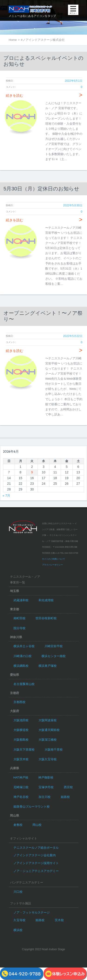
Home (13, 40)
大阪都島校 (21, 740)
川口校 (18, 892)
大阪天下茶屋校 (24, 750)
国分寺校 (19, 628)
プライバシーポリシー (52, 565)
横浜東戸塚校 (48, 666)
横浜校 (18, 930)
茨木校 (59, 920)
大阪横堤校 (21, 730)
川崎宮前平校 (54, 646)
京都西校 (19, 702)
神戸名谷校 (21, 797)
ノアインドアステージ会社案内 (35, 855)
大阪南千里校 (54, 750)
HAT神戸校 (21, 777)
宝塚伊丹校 (46, 787)
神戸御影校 (46, 777)
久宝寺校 (19, 920)
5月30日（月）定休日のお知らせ (41, 189)
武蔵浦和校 (21, 600)
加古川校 (45, 797)
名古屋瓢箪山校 (24, 684)
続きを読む (44, 95)
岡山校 (37, 825)
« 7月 (6, 496)
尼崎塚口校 (21, 787)
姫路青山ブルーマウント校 (32, 807)
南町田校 (19, 618)
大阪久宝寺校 (48, 759)
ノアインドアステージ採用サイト (36, 863)
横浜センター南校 (54, 656)
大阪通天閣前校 (49, 730)
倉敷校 (18, 825)
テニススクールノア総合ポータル (36, 848)
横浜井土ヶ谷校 (24, 646)
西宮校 (68, 787)
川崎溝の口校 (23, 656)
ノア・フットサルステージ (32, 912)
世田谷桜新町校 (46, 618)
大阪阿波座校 (48, 720)
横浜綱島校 (21, 666)
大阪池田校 (21, 720)
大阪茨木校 (21, 759)
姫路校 (65, 797)
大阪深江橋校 (48, 740)
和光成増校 (46, 600)
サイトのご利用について (53, 559)
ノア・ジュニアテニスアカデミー (36, 871)
